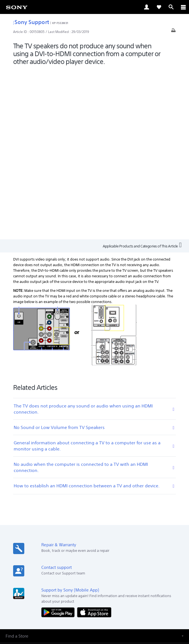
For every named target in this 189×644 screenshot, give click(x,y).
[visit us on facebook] (77, 572)
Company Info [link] (105, 558)
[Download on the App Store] (94, 443)
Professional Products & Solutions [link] (60, 558)
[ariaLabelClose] (183, 7)
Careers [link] (128, 558)
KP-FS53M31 (60, 23)
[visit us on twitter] (89, 572)
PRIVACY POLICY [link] (94, 611)
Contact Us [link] (148, 558)
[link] (17, 7)
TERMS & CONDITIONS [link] (94, 604)
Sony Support (31, 22)
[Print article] (173, 32)
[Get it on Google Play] (59, 443)
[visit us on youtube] (113, 572)
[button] (94, 467)
